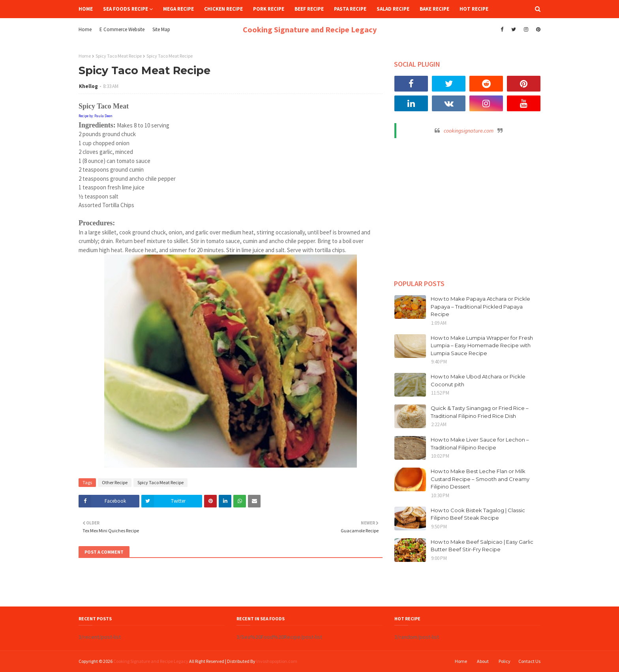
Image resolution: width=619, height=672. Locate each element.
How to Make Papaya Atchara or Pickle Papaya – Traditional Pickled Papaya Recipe (480, 306)
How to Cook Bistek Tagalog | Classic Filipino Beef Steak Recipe (478, 514)
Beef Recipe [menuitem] (309, 9)
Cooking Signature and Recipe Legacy (310, 29)
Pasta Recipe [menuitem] (350, 9)
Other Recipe (115, 482)
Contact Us (529, 661)
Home (85, 29)
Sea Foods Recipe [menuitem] (126, 9)
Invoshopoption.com (277, 661)
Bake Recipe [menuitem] (434, 9)
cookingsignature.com (469, 131)
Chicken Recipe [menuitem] (223, 9)
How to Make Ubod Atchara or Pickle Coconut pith (478, 380)
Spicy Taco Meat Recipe (119, 56)
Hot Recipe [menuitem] (474, 9)
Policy (505, 661)
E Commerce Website (122, 29)
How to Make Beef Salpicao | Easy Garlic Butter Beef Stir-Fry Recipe (482, 546)
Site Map (161, 29)
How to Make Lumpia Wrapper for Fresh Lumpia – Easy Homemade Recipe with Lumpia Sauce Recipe (482, 345)
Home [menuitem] (86, 9)
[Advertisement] (467, 205)
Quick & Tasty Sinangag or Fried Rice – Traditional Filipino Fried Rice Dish (480, 412)
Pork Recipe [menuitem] (269, 9)
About (483, 661)
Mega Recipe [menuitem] (178, 9)
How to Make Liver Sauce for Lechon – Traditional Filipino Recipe (480, 444)
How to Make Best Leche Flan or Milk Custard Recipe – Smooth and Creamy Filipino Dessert (480, 479)
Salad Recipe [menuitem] (393, 9)
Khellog (88, 86)
